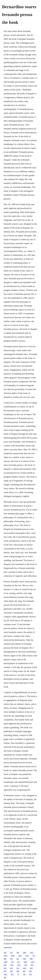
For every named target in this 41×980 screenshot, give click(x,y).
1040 (13, 956)
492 (26, 965)
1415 (32, 953)
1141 (27, 956)
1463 (20, 956)
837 (32, 965)
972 (12, 974)
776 (12, 962)
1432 (5, 956)
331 (18, 959)
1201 (5, 974)
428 (5, 953)
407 (5, 977)
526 (11, 971)
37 (18, 974)
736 (24, 974)
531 (11, 953)
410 (5, 968)
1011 (19, 965)
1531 (12, 965)
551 (34, 956)
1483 (24, 953)
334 (11, 959)
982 (5, 959)
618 (31, 968)
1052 (25, 962)
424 (24, 971)
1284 (5, 962)
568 (18, 971)
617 (19, 962)
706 (18, 953)
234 (30, 974)
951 (11, 968)
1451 (24, 959)
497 (30, 971)
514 (18, 968)
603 (5, 965)
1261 (24, 968)
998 (31, 959)
